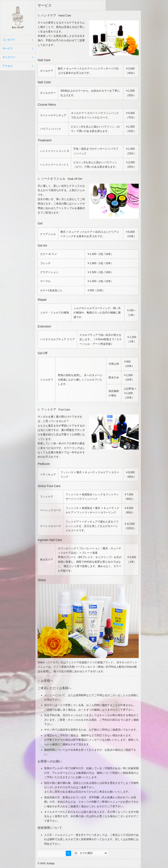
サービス (8, 48)
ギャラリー (9, 57)
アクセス (8, 66)
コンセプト (9, 40)
